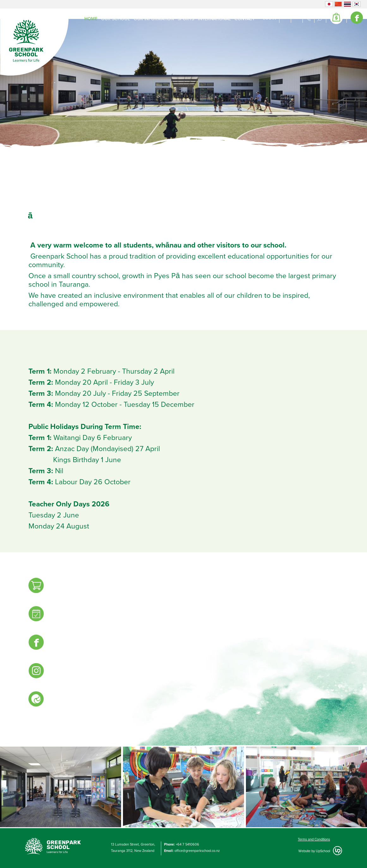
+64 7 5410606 (187, 844)
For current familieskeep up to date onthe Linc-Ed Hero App (38, 704)
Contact (245, 19)
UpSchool (323, 851)
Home (91, 19)
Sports (186, 19)
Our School (116, 19)
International (214, 19)
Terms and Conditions (314, 839)
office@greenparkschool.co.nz (197, 851)
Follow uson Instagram (38, 672)
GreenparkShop (38, 586)
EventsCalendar (38, 615)
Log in (269, 18)
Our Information (154, 19)
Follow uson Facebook (38, 643)
